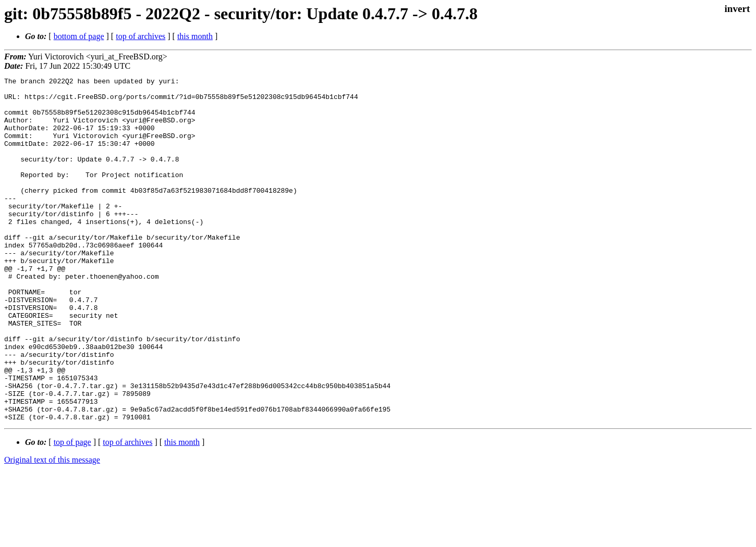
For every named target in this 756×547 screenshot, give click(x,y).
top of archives (141, 36)
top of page (72, 511)
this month (195, 36)
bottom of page (79, 36)
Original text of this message (52, 529)
